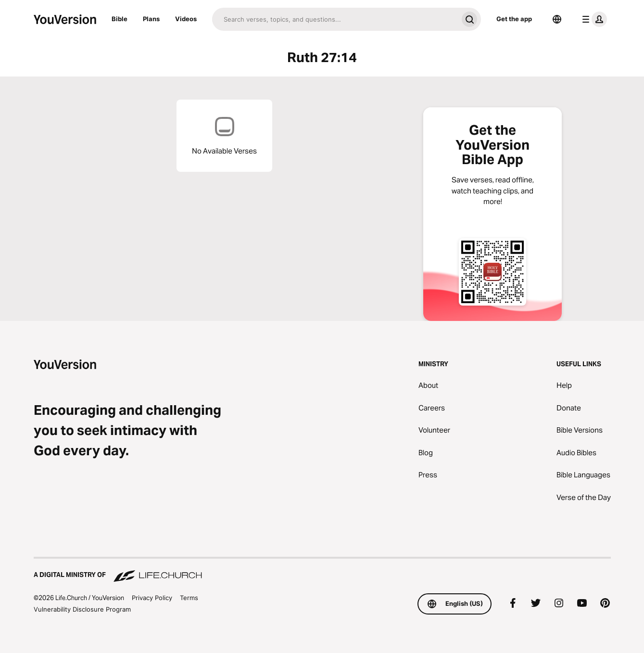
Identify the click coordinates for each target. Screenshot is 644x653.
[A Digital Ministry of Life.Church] (322, 570)
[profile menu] (593, 19)
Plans (151, 19)
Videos (186, 19)
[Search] (335, 19)
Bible (120, 19)
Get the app (514, 19)
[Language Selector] (557, 19)
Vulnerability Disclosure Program (82, 609)
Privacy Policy (152, 598)
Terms (189, 598)
